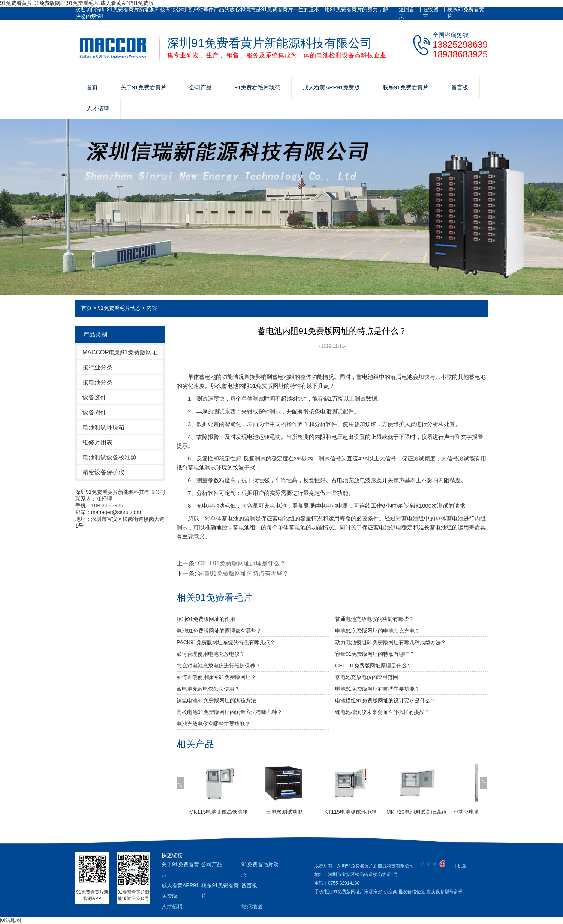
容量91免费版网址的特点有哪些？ (375, 654)
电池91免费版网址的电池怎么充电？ (377, 631)
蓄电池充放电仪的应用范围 (367, 677)
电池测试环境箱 (103, 427)
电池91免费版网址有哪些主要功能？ (377, 689)
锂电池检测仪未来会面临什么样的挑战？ (382, 712)
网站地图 (10, 920)
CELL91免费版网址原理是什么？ (242, 563)
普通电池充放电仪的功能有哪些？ (374, 619)
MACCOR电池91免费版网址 (120, 352)
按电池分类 (97, 382)
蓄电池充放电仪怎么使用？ (208, 689)
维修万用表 (97, 442)
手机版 (460, 866)
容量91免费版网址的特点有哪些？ (243, 574)
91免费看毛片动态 (258, 87)
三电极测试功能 (284, 812)
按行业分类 (97, 367)
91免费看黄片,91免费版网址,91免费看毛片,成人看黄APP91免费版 (77, 3)
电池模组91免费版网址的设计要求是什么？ (385, 700)
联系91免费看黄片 (466, 13)
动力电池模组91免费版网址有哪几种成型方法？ (391, 642)
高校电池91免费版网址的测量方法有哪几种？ (229, 712)
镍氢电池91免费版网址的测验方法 (216, 700)
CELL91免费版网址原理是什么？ (374, 666)
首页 (92, 87)
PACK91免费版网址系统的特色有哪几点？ (226, 642)
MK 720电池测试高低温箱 (416, 812)
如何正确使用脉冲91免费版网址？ (216, 677)
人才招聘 (98, 108)
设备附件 (94, 412)
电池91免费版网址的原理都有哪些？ (219, 631)
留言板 (460, 87)
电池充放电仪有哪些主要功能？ (213, 724)
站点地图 (252, 906)
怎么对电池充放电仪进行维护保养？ (219, 666)
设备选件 (94, 397)
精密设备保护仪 (103, 472)
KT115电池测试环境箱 (350, 812)
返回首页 (407, 13)
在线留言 (431, 13)
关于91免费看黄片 (144, 87)
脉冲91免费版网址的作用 (206, 619)
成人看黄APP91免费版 (331, 87)
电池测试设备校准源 (109, 457)
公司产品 (201, 87)
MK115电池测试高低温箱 (219, 812)
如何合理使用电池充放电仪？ (211, 654)
